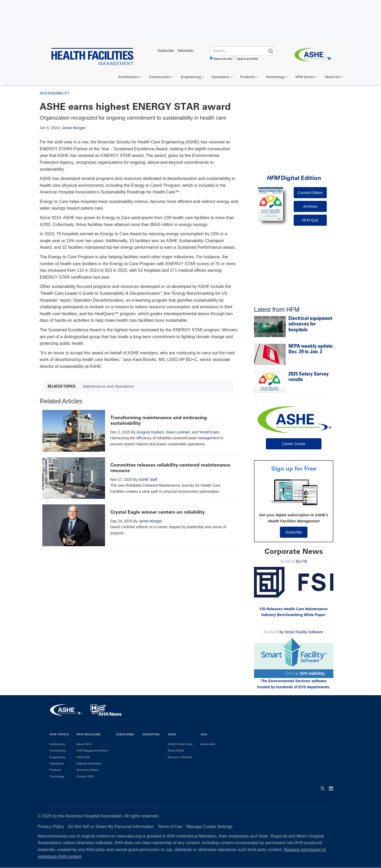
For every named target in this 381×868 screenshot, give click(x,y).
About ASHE (176, 751)
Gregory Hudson (150, 432)
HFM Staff (83, 757)
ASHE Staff (148, 480)
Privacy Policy (51, 827)
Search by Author (88, 770)
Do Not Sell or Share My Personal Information (111, 827)
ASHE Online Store (180, 744)
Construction (160, 77)
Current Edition (310, 193)
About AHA (208, 744)
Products (248, 77)
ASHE (172, 734)
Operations (221, 77)
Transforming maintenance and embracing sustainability (159, 421)
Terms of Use (170, 827)
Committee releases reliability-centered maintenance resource (170, 468)
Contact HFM (85, 776)
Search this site (223, 59)
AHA (204, 734)
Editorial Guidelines (89, 763)
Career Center (294, 444)
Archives (310, 206)
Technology (275, 77)
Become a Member (180, 757)
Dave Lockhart (178, 432)
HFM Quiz (310, 220)
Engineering (191, 77)
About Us (332, 77)
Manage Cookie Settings (209, 827)
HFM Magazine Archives (92, 751)
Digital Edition (294, 178)
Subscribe (294, 532)
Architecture (128, 77)
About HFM (84, 744)
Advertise (151, 734)
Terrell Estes (209, 432)
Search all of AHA (247, 59)
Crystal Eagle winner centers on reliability (158, 512)
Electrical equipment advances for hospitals (310, 324)
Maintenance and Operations (108, 386)
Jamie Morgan (74, 128)
